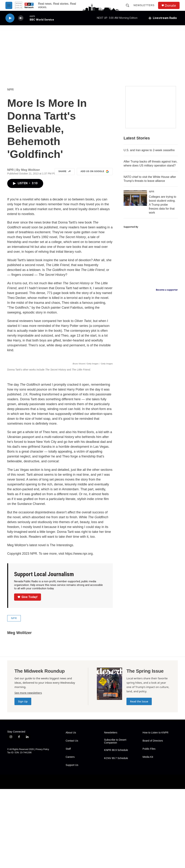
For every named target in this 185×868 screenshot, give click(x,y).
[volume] (21, 18)
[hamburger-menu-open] (9, 5)
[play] (10, 18)
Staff (68, 828)
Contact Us (72, 820)
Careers (70, 836)
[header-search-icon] (128, 5)
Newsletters (144, 5)
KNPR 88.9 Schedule (116, 829)
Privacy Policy (42, 828)
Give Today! (28, 676)
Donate (170, 6)
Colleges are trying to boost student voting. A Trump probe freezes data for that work (163, 205)
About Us (71, 812)
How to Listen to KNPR (155, 812)
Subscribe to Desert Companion (115, 820)
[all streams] (163, 18)
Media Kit (148, 836)
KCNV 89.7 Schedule (116, 837)
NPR (10, 90)
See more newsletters (28, 772)
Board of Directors (153, 820)
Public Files (149, 828)
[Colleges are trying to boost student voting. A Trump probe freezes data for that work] (135, 198)
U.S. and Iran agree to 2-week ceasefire (149, 150)
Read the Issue (139, 780)
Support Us (72, 844)
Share (65, 172)
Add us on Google (95, 172)
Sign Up (23, 780)
